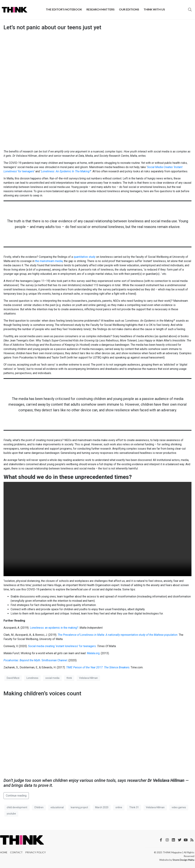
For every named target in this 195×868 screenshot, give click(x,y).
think (69, 678)
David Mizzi (13, 678)
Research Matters (101, 9)
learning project (79, 807)
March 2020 (102, 807)
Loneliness (32, 678)
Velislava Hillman (88, 678)
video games (179, 807)
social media (52, 678)
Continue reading (16, 796)
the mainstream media (49, 261)
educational (57, 807)
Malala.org (93, 653)
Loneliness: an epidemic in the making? (54, 628)
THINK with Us (154, 9)
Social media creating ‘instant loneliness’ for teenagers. (62, 646)
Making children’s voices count (42, 693)
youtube (11, 814)
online (119, 807)
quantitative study (85, 257)
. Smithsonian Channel (35, 660)
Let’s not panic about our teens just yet (52, 27)
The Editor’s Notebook (64, 9)
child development (17, 807)
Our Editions (129, 9)
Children (39, 807)
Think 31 (134, 807)
